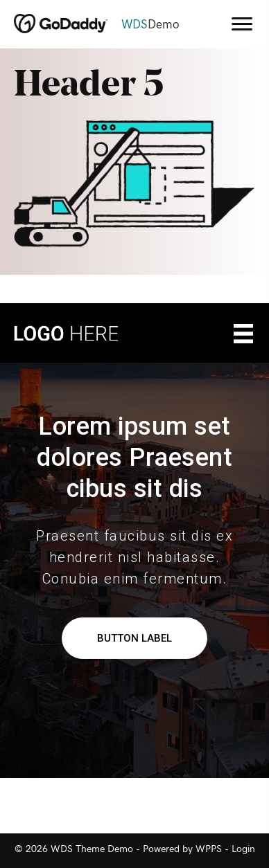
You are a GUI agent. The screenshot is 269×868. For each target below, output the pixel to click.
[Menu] (242, 24)
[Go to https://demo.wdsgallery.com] (107, 25)
